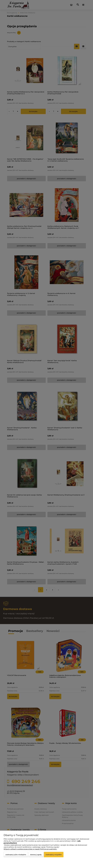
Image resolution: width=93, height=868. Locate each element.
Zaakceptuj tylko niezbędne (16, 855)
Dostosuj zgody (36, 855)
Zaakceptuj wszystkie (54, 855)
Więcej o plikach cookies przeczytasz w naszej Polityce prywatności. (30, 849)
